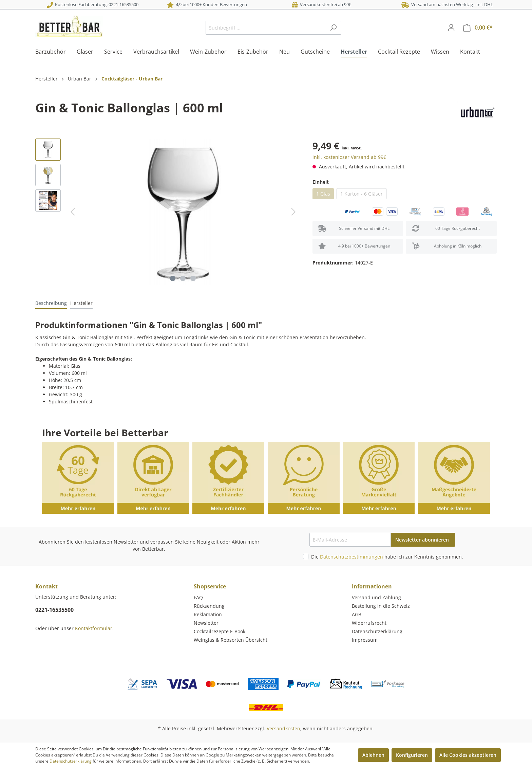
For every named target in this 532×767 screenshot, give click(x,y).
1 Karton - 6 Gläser (362, 194)
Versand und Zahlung (376, 597)
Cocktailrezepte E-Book (220, 631)
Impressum (365, 640)
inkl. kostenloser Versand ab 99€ (349, 157)
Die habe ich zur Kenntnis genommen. (387, 557)
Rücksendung (209, 606)
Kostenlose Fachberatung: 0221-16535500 (93, 4)
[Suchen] (333, 28)
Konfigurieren (412, 755)
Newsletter (206, 623)
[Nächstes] (293, 212)
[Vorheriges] (73, 212)
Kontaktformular (94, 628)
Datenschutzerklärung (377, 631)
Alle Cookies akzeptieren (468, 755)
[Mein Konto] (451, 28)
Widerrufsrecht (369, 623)
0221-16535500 (54, 610)
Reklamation (208, 614)
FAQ (198, 597)
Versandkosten (283, 728)
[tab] (51, 303)
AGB (357, 614)
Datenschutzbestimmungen (351, 557)
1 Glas (323, 194)
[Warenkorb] (478, 28)
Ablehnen (373, 755)
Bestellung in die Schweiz (381, 606)
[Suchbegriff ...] (266, 28)
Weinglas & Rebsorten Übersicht (231, 640)
